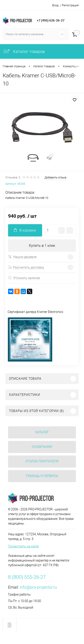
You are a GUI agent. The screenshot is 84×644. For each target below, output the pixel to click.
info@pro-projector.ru (38, 587)
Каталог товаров (24, 51)
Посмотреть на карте (23, 546)
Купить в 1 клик (42, 246)
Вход (55, 5)
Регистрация (70, 5)
